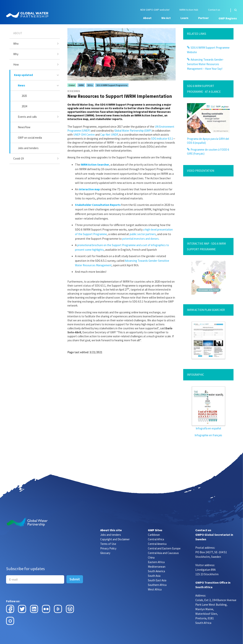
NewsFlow (24, 127)
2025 (24, 96)
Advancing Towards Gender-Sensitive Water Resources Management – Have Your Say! (205, 64)
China (151, 557)
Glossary (105, 553)
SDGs (90, 85)
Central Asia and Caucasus (163, 553)
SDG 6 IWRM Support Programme (112, 85)
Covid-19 (18, 158)
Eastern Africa (156, 562)
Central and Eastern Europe (164, 548)
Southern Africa (157, 585)
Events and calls (27, 117)
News (21, 85)
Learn (184, 18)
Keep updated (23, 75)
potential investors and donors (140, 239)
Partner (203, 18)
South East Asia (157, 580)
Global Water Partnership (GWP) (133, 131)
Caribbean (154, 535)
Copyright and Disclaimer (115, 539)
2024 (24, 106)
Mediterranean (157, 567)
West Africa (155, 589)
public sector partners (143, 234)
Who (16, 44)
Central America (157, 544)
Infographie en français (208, 435)
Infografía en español (208, 428)
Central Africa (156, 539)
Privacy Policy (108, 548)
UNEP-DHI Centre (84, 135)
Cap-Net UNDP (109, 135)
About (147, 18)
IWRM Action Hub (189, 10)
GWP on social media (30, 138)
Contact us (214, 10)
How (16, 64)
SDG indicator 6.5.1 (162, 139)
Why (16, 54)
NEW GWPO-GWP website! (155, 10)
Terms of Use (108, 544)
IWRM (81, 85)
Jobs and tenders (28, 148)
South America (156, 571)
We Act (166, 18)
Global (72, 85)
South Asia (154, 576)
